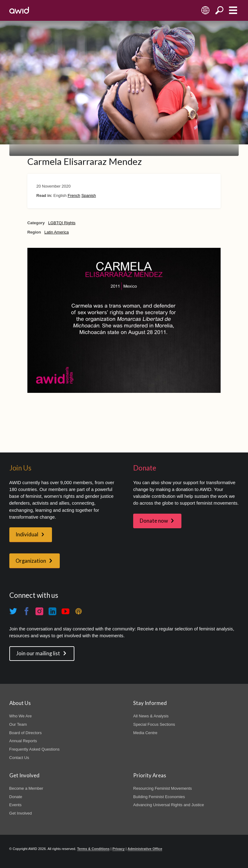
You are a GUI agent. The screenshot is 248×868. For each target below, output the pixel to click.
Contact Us (19, 758)
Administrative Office (145, 849)
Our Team (18, 724)
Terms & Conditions (94, 849)
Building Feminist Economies (159, 797)
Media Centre (145, 733)
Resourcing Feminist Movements (162, 788)
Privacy (118, 849)
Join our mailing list (38, 653)
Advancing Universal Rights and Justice (168, 805)
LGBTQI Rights (62, 223)
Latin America (57, 232)
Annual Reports (23, 741)
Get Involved (21, 813)
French (74, 195)
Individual (27, 534)
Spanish (89, 195)
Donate (16, 797)
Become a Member (26, 788)
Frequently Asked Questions (35, 749)
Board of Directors (26, 733)
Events (16, 805)
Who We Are (21, 716)
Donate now (154, 521)
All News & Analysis (151, 716)
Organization (31, 561)
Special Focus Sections (154, 724)
